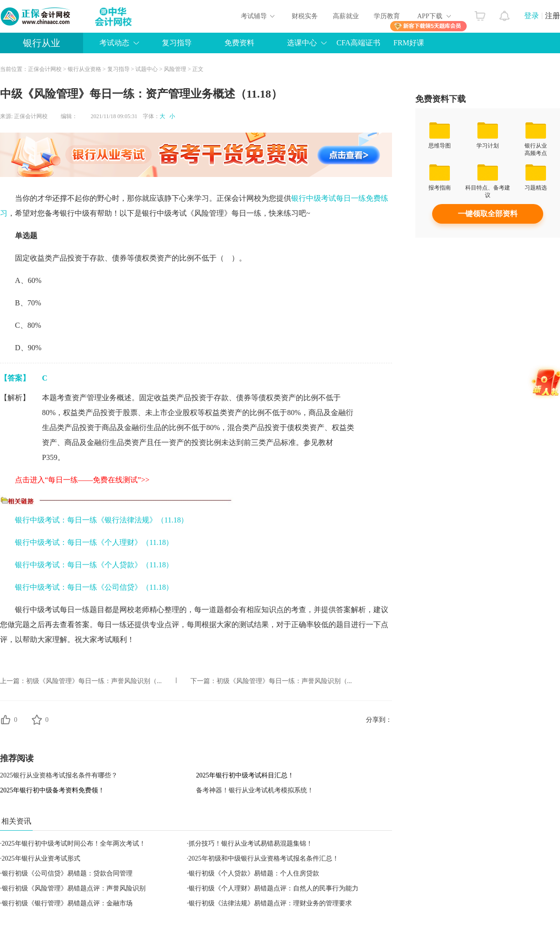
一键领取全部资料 (488, 214)
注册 (553, 16)
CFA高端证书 (358, 43)
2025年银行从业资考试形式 (41, 858)
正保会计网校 (45, 69)
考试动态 (114, 43)
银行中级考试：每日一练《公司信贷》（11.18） (94, 587)
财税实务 (305, 16)
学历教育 (387, 16)
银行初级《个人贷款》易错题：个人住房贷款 (254, 873)
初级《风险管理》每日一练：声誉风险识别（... (94, 681)
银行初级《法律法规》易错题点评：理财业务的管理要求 (270, 903)
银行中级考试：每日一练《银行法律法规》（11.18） (101, 520)
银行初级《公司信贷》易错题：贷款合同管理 (67, 873)
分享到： (379, 720)
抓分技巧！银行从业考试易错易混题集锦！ (251, 844)
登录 (532, 16)
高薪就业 (346, 16)
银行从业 (42, 43)
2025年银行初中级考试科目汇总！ (245, 775)
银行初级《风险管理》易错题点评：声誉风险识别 (74, 888)
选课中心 (302, 43)
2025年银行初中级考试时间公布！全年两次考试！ (74, 844)
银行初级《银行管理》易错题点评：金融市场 (67, 903)
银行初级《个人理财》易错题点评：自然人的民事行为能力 (273, 888)
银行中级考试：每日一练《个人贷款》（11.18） (94, 565)
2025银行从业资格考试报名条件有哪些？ (59, 775)
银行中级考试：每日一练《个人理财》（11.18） (94, 542)
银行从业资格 (84, 69)
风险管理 (175, 69)
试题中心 (147, 69)
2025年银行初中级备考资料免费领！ (52, 790)
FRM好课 (409, 43)
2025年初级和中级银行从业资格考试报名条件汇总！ (264, 858)
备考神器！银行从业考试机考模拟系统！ (255, 790)
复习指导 (177, 43)
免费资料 (239, 43)
